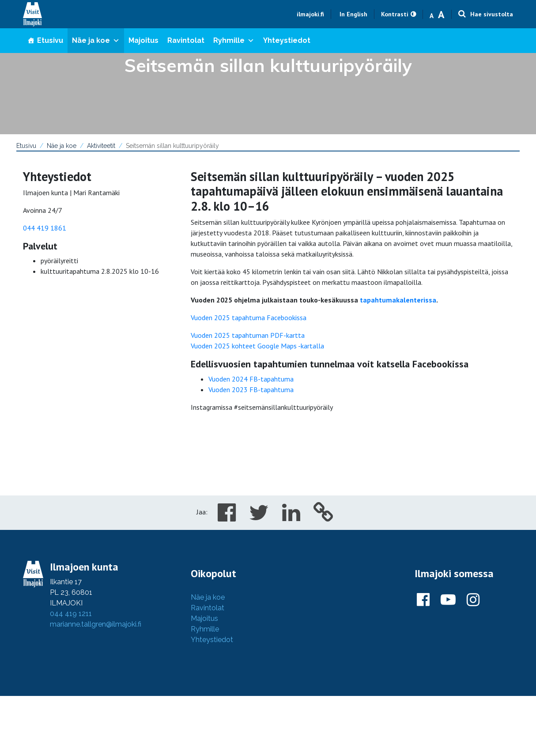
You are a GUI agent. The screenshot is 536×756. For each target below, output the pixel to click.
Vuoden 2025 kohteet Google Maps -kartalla (257, 346)
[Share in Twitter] (259, 518)
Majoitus (143, 40)
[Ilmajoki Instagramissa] (473, 600)
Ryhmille (234, 40)
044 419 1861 (45, 228)
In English (353, 14)
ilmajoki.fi (310, 14)
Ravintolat (186, 40)
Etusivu (50, 40)
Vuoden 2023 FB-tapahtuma (251, 389)
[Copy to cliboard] (323, 518)
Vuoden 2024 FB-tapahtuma (251, 379)
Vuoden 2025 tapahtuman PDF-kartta (248, 335)
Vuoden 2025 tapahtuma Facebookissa (249, 318)
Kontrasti (395, 14)
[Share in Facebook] (227, 518)
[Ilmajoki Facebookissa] (423, 600)
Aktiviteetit (101, 146)
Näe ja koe (96, 40)
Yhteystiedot (287, 40)
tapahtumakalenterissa (398, 300)
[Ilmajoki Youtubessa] (448, 600)
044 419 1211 (71, 614)
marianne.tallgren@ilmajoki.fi (96, 624)
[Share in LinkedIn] (291, 518)
